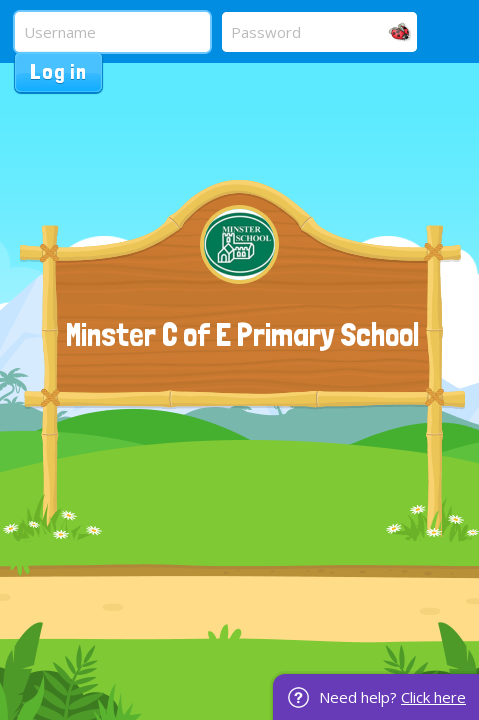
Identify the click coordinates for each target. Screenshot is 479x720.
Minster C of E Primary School (242, 335)
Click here (433, 697)
